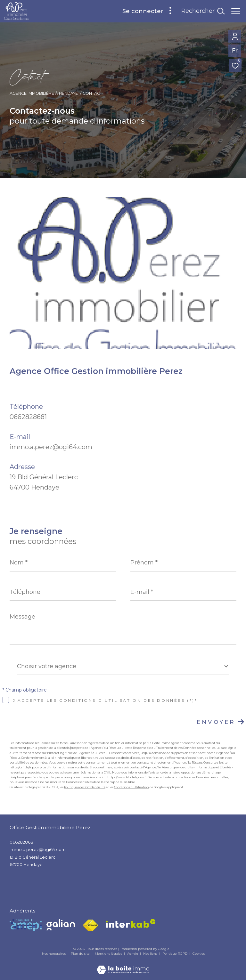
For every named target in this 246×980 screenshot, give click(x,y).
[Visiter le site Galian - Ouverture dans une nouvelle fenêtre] (61, 925)
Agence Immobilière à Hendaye (44, 93)
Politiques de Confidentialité (85, 787)
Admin (133, 954)
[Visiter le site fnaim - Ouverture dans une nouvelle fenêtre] (90, 926)
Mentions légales (109, 954)
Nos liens (151, 954)
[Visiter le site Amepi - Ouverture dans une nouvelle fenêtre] (26, 925)
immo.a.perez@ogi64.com (51, 447)
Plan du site (81, 954)
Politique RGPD (175, 954)
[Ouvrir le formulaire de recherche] (203, 11)
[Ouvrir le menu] (236, 11)
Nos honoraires (54, 954)
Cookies (199, 954)
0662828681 (28, 417)
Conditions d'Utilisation (131, 787)
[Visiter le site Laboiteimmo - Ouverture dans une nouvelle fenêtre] (123, 965)
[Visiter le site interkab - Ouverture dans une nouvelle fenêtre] (131, 923)
